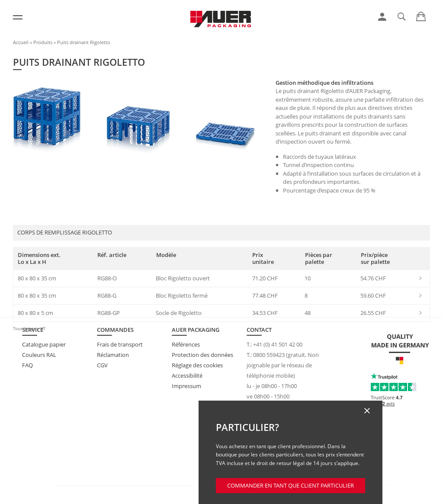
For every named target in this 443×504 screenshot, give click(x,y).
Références (186, 344)
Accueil (21, 42)
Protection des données (202, 355)
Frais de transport (120, 344)
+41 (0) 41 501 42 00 (278, 344)
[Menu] (18, 17)
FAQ (27, 365)
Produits (43, 42)
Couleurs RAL (39, 355)
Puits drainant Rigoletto (84, 42)
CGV (102, 365)
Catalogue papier (44, 344)
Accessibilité (187, 376)
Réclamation (113, 355)
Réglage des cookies (197, 365)
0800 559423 (269, 355)
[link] (382, 17)
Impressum (186, 386)
